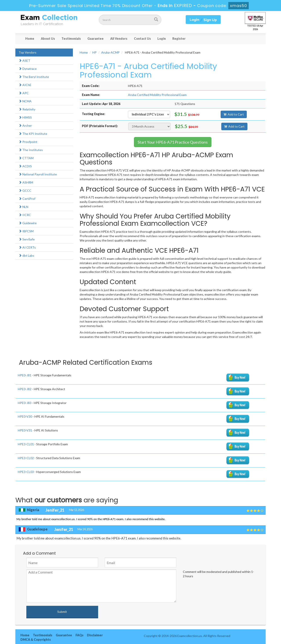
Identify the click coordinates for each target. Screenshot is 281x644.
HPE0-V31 (25, 430)
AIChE (25, 85)
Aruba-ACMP (110, 52)
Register (179, 39)
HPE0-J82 (25, 389)
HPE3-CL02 (26, 458)
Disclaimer (95, 635)
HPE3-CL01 (26, 444)
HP (95, 52)
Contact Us (142, 39)
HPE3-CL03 (26, 472)
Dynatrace (28, 69)
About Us (48, 39)
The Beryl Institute (34, 77)
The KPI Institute (33, 134)
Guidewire (28, 223)
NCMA (25, 101)
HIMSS (25, 117)
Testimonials (71, 39)
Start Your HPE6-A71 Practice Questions (173, 142)
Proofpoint (28, 142)
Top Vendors (28, 52)
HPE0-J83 (25, 403)
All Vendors (119, 39)
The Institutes (31, 150)
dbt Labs (26, 255)
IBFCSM (26, 231)
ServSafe (27, 239)
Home (30, 39)
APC (24, 93)
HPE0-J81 (25, 375)
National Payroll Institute (38, 174)
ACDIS (25, 166)
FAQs (79, 635)
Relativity (27, 109)
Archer (25, 125)
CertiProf (27, 199)
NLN (23, 207)
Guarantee (95, 39)
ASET (24, 60)
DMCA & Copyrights (36, 639)
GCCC (25, 190)
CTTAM (26, 158)
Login (162, 39)
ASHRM (26, 182)
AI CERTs (27, 247)
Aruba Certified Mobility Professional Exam (157, 95)
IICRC (25, 215)
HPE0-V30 (25, 416)
